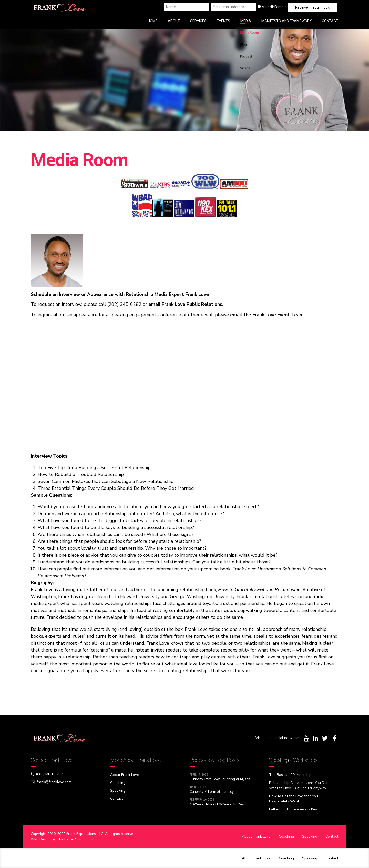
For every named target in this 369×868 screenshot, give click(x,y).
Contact (117, 799)
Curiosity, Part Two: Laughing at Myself (220, 779)
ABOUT (174, 21)
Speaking (118, 791)
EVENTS (223, 21)
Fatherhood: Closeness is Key (293, 809)
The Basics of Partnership (290, 775)
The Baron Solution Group (78, 839)
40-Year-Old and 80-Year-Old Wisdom (220, 804)
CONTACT (330, 21)
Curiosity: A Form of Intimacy (212, 792)
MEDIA (246, 21)
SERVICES (198, 21)
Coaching (118, 783)
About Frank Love (125, 775)
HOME (153, 21)
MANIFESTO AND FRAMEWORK (286, 21)
